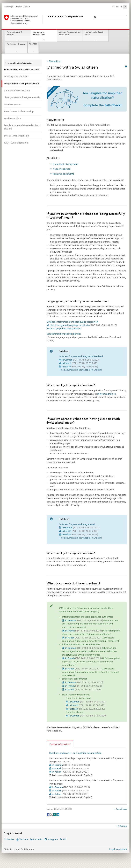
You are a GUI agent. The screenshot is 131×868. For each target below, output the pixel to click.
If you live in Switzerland (65, 164)
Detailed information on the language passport (71, 322)
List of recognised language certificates (83, 325)
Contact (27, 7)
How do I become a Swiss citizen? (22, 70)
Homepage (9, 7)
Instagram (53, 839)
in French (80, 363)
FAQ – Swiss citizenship (16, 143)
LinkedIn (38, 839)
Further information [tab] (60, 744)
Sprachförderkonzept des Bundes (64, 334)
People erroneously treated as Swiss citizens (22, 127)
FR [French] (117, 7)
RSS (64, 839)
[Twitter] (52, 814)
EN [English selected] (125, 7)
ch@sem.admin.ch (106, 394)
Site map (18, 7)
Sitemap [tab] (123, 826)
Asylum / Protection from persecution (70, 33)
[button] (95, 17)
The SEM (33, 44)
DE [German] (113, 7)
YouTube (24, 839)
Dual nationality (12, 118)
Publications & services (16, 44)
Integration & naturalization (42, 34)
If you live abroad (62, 169)
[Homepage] (44, 19)
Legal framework (118, 849)
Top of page (121, 809)
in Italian (80, 367)
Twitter (10, 839)
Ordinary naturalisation (16, 76)
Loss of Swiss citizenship (16, 136)
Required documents (63, 174)
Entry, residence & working (14, 33)
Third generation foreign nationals (22, 97)
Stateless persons (13, 104)
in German (81, 360)
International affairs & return (94, 33)
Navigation (55, 61)
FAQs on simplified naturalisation (64, 328)
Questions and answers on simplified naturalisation (75, 753)
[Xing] (55, 814)
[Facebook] (48, 814)
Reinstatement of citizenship (19, 111)
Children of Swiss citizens (17, 90)
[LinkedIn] (58, 814)
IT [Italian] (121, 7)
